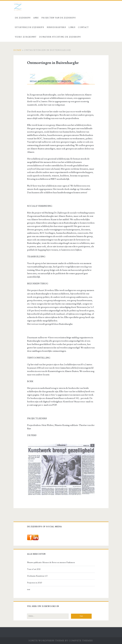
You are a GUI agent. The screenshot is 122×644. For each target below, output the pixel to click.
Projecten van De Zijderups (59, 18)
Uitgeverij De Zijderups (29, 27)
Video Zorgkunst (26, 37)
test (29, 589)
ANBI (36, 18)
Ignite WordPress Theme (46, 641)
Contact (83, 27)
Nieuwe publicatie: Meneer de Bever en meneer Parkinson (51, 562)
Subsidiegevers (56, 27)
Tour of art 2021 (34, 569)
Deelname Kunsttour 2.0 (37, 576)
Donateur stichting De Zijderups (60, 37)
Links (72, 27)
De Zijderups (23, 18)
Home (17, 50)
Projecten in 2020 (35, 583)
